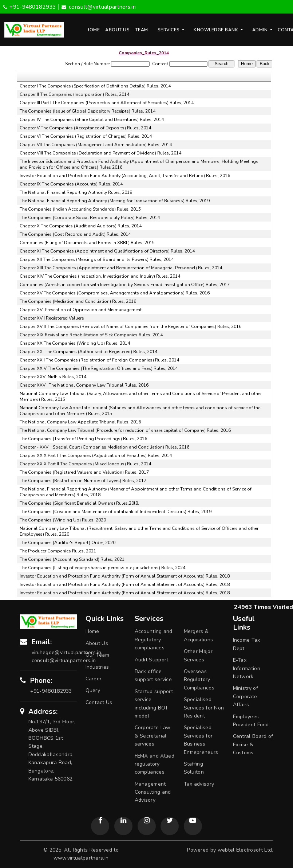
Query (93, 690)
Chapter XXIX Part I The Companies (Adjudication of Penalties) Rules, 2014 (96, 455)
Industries (97, 667)
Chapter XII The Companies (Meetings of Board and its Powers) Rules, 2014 (97, 259)
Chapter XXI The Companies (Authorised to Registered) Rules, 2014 (88, 352)
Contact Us (99, 702)
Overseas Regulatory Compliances (199, 680)
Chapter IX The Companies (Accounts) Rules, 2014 (71, 184)
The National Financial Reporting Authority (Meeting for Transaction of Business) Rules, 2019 (115, 201)
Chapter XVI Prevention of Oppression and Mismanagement (81, 310)
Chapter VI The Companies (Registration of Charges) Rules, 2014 (86, 136)
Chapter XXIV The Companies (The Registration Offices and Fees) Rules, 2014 (99, 368)
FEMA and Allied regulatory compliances (155, 764)
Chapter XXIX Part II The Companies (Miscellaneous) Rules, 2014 (85, 464)
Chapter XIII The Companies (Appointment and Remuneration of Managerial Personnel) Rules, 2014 (121, 268)
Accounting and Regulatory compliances (154, 640)
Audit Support (152, 660)
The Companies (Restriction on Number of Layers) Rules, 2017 (83, 481)
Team (142, 30)
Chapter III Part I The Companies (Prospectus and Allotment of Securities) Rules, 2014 (107, 103)
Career (94, 679)
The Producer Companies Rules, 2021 (58, 551)
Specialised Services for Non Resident (204, 708)
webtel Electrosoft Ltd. (246, 850)
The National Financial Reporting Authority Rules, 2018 (76, 192)
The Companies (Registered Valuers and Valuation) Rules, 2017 (84, 472)
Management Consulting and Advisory (153, 792)
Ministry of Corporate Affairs (246, 696)
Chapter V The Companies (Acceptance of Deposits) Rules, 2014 (85, 128)
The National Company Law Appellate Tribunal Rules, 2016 (80, 422)
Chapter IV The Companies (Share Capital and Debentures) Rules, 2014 (92, 120)
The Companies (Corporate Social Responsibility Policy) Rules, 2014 (90, 218)
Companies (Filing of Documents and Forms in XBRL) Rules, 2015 (87, 243)
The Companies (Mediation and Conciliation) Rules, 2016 (78, 301)
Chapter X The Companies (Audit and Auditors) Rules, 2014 (81, 226)
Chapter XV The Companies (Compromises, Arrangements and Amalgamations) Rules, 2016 (115, 293)
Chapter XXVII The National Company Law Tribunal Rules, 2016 (84, 385)
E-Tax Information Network (247, 668)
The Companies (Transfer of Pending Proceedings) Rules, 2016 (83, 439)
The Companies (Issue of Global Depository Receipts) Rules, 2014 (88, 111)
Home (93, 30)
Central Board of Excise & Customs (253, 744)
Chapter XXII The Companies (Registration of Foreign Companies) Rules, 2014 (99, 360)
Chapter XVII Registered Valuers (52, 318)
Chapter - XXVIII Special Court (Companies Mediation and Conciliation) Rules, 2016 (104, 447)
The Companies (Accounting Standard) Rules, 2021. (73, 559)
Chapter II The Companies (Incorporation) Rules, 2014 (74, 94)
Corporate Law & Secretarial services (153, 736)
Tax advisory (199, 784)
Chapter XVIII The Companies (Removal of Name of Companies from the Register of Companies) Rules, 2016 (130, 327)
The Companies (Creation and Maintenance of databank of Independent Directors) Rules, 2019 (116, 512)
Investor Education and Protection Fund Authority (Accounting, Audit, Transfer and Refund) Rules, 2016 (125, 176)
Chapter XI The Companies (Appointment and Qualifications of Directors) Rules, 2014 (107, 251)
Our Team (97, 655)
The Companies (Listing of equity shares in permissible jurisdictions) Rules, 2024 (102, 568)
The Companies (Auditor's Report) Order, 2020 (68, 543)
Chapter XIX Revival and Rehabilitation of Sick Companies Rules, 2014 (91, 335)
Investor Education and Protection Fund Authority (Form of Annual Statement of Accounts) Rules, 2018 (125, 576)
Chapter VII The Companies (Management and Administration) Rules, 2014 (96, 145)
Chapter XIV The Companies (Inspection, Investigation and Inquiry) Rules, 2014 (100, 276)
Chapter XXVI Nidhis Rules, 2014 (53, 377)
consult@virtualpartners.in (99, 7)
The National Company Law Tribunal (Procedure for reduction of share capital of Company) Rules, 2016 (125, 430)
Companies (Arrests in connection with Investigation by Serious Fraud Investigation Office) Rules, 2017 (125, 285)
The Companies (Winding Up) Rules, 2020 (63, 520)
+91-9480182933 (30, 7)
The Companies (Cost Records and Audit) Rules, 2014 (75, 234)
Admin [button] (261, 30)
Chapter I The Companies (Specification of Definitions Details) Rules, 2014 (95, 86)
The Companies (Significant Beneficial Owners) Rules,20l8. (79, 503)
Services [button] (169, 30)
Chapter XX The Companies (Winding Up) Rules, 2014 (75, 343)
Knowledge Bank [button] (217, 30)
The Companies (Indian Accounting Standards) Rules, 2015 (80, 209)
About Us (117, 30)
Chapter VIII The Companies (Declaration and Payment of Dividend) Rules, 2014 (100, 153)
